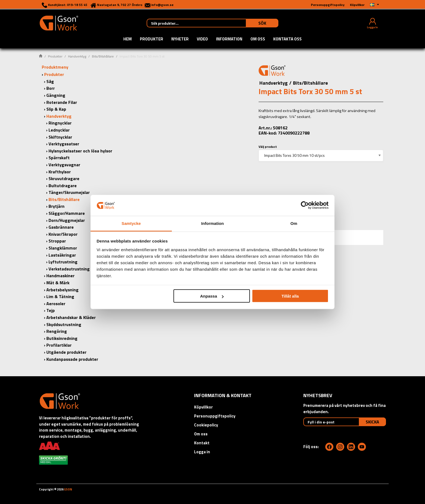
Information (229, 39)
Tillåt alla (290, 296)
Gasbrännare (61, 227)
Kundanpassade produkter (72, 359)
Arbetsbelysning (62, 290)
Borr (51, 88)
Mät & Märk (58, 283)
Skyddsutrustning (64, 324)
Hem (128, 39)
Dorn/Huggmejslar (67, 220)
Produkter (152, 39)
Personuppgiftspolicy (215, 416)
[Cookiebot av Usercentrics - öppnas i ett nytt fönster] (305, 205)
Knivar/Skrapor (63, 234)
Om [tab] (294, 223)
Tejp (51, 310)
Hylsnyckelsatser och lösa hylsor (80, 151)
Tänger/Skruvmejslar (69, 192)
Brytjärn (57, 206)
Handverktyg (77, 56)
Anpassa (212, 296)
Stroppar (57, 241)
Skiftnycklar (60, 137)
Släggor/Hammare (67, 213)
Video (202, 39)
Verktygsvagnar (64, 165)
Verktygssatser (64, 144)
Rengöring (57, 331)
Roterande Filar (62, 102)
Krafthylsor (60, 172)
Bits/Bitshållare (103, 56)
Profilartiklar (59, 345)
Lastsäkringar (62, 255)
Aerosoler (56, 304)
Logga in (202, 452)
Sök (262, 23)
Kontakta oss (287, 39)
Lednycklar (59, 130)
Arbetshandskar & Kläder (71, 317)
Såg (50, 81)
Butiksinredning (62, 338)
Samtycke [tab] (131, 223)
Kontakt (202, 443)
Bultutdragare (63, 186)
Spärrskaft (59, 158)
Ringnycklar (60, 123)
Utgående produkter (66, 352)
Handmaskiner (60, 276)
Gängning (56, 95)
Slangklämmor (63, 248)
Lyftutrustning (63, 262)
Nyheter (180, 39)
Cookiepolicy (206, 425)
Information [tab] (212, 223)
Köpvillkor (203, 407)
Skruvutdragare (64, 178)
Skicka (372, 422)
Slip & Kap (56, 109)
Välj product (268, 147)
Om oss (258, 39)
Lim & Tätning (60, 296)
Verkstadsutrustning (69, 269)
